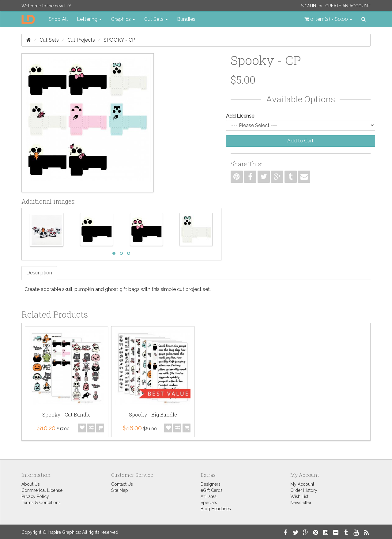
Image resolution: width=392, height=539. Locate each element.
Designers (211, 484)
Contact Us (122, 484)
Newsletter (301, 503)
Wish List (299, 496)
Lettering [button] (89, 19)
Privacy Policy (35, 496)
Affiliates (209, 496)
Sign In (309, 6)
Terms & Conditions (41, 503)
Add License (240, 116)
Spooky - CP (119, 40)
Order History (304, 490)
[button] (328, 19)
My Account (302, 484)
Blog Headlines (216, 509)
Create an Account (348, 6)
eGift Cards (212, 490)
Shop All (58, 19)
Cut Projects (81, 40)
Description (39, 273)
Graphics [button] (123, 19)
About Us (31, 484)
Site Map (120, 490)
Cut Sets (49, 40)
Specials (209, 503)
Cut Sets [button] (156, 19)
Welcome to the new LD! (46, 6)
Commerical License (42, 490)
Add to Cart (300, 141)
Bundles (186, 19)
